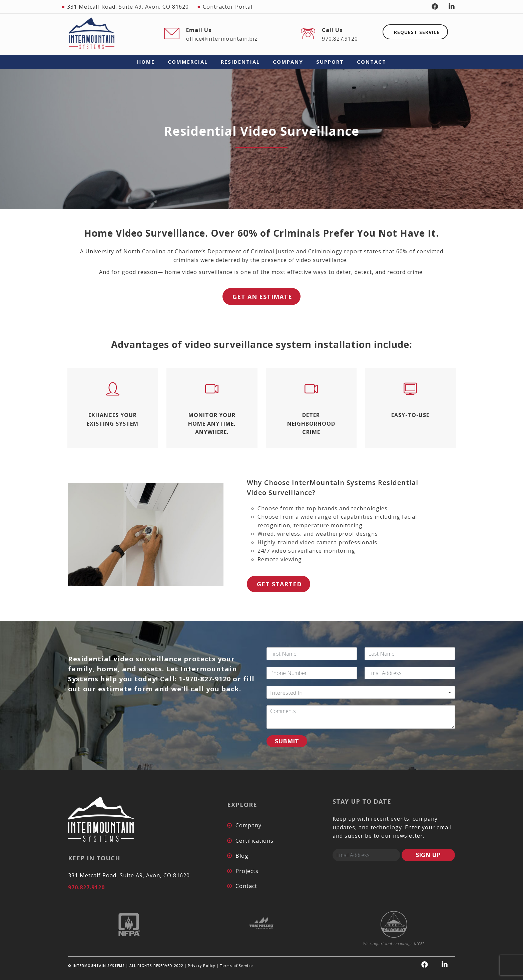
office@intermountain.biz (222, 39)
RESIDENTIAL (240, 62)
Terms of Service (236, 966)
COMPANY (288, 62)
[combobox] (361, 692)
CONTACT (372, 62)
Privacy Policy (201, 966)
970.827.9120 (340, 39)
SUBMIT (287, 741)
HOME (146, 62)
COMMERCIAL (188, 62)
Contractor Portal (228, 7)
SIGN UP (428, 855)
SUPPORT (330, 62)
